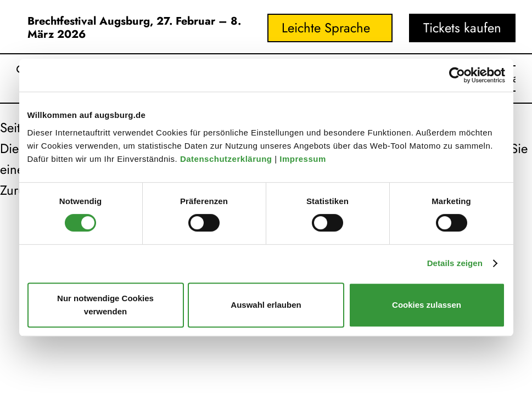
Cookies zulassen (427, 305)
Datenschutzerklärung (227, 159)
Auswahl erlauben (266, 305)
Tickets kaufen (462, 28)
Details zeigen (455, 263)
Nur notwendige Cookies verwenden (105, 305)
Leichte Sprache (326, 28)
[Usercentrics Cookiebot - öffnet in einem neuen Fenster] (457, 75)
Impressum (304, 159)
